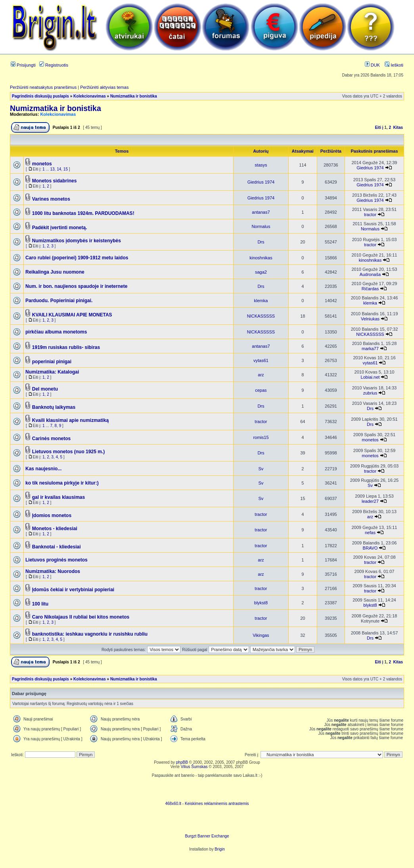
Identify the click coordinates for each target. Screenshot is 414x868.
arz (261, 375)
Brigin (220, 849)
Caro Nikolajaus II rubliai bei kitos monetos (81, 617)
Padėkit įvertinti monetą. (60, 228)
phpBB (182, 762)
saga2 (261, 272)
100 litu (40, 604)
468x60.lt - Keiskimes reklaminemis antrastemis (207, 804)
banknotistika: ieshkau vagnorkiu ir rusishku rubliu (90, 634)
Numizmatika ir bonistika (134, 96)
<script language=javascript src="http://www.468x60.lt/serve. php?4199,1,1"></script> (207, 789)
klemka (261, 301)
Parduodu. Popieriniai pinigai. (59, 301)
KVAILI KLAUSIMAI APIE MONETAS (72, 315)
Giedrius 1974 (370, 168)
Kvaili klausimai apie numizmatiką (70, 420)
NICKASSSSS (261, 316)
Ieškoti (394, 65)
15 (66, 169)
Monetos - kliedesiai (55, 529)
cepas (261, 390)
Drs (261, 242)
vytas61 (261, 360)
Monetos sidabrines (55, 181)
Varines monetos (51, 199)
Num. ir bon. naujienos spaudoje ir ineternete (76, 286)
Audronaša (370, 274)
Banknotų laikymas (54, 407)
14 (59, 169)
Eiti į (379, 127)
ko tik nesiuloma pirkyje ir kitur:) (62, 483)
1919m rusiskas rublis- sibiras (66, 347)
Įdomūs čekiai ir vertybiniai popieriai (73, 590)
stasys (261, 165)
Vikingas (261, 635)
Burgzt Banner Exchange (207, 836)
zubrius (370, 393)
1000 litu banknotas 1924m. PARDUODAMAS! (83, 213)
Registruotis (54, 65)
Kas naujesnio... (43, 469)
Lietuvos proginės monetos (57, 560)
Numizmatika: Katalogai (52, 372)
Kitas (398, 127)
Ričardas (370, 289)
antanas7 (261, 212)
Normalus (261, 226)
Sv (261, 469)
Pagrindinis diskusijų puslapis (40, 96)
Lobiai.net (370, 377)
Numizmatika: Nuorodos (53, 571)
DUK (372, 65)
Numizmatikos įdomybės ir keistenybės (77, 241)
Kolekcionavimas (90, 96)
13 (52, 169)
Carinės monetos (51, 439)
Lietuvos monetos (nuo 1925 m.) (68, 452)
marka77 (370, 349)
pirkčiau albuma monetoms (56, 332)
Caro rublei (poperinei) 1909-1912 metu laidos (77, 258)
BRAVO (370, 548)
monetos (42, 164)
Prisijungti (23, 65)
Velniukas (370, 319)
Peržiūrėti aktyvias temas (104, 87)
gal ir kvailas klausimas (58, 497)
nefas (370, 533)
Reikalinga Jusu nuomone (55, 272)
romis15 (261, 437)
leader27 (370, 501)
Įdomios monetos (52, 515)
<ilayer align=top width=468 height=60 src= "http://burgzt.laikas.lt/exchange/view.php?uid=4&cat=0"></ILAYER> (207, 822)
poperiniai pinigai (52, 362)
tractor (370, 215)
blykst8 (261, 603)
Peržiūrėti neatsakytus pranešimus (43, 87)
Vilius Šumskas (194, 767)
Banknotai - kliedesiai (57, 547)
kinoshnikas (261, 258)
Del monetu (45, 389)
